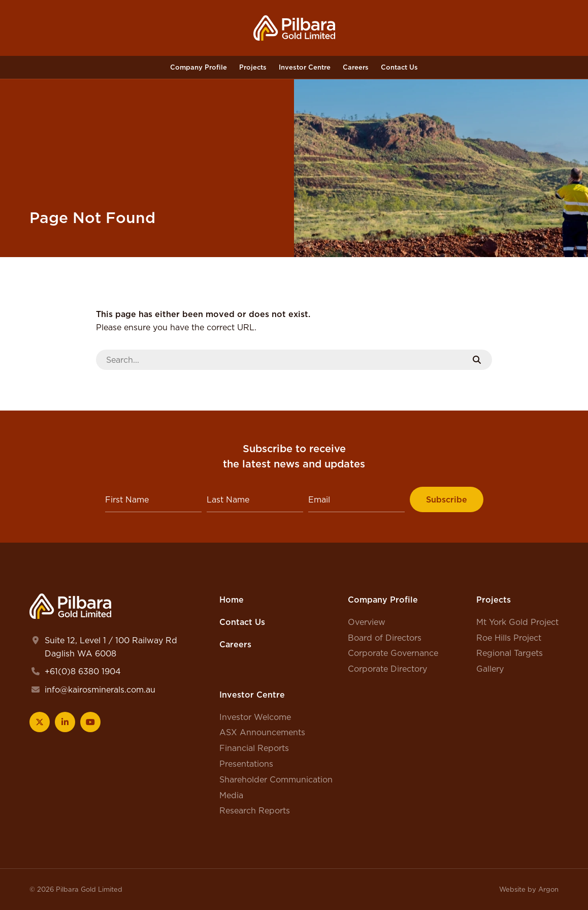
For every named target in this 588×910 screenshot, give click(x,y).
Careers (356, 67)
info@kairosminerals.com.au (100, 689)
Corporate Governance (393, 653)
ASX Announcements (262, 732)
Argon (548, 889)
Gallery (490, 669)
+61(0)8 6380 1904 (83, 671)
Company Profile (199, 67)
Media (231, 795)
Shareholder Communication (276, 779)
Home (232, 600)
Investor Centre (305, 67)
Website (512, 889)
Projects (253, 67)
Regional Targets (510, 653)
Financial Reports (254, 748)
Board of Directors (385, 638)
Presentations (246, 764)
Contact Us (399, 67)
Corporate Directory (387, 669)
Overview (367, 622)
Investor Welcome (255, 717)
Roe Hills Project (509, 638)
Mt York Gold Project (517, 622)
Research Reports (255, 810)
